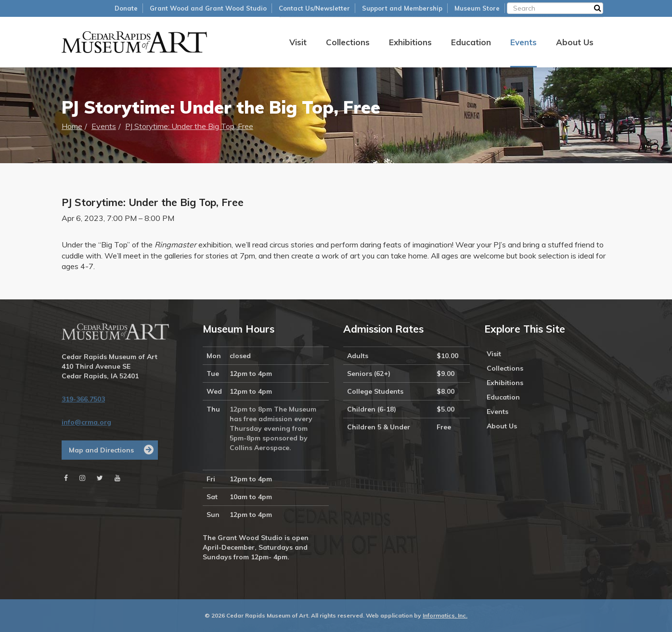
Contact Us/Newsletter (314, 8)
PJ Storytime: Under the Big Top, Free (189, 126)
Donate (126, 8)
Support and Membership (402, 8)
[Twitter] (100, 478)
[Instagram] (82, 478)
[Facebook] (66, 478)
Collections (348, 42)
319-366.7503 (83, 399)
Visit (298, 42)
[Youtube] (117, 478)
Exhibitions (410, 42)
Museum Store (477, 8)
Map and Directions (101, 450)
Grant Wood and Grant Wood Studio (208, 8)
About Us (575, 42)
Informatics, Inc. (445, 615)
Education (471, 42)
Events (523, 42)
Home (72, 126)
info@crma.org (86, 422)
